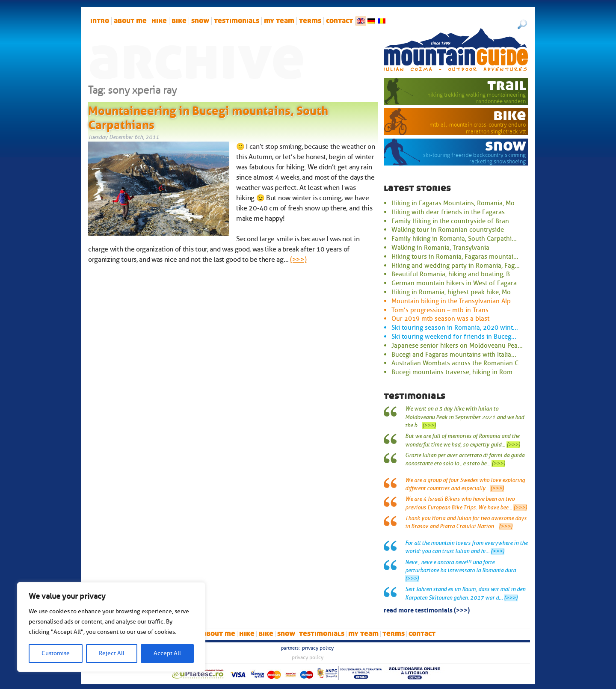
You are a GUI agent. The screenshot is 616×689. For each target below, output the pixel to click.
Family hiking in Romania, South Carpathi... (454, 239)
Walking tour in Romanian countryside (448, 230)
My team (279, 21)
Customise (56, 653)
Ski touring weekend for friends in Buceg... (454, 337)
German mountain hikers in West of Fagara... (457, 283)
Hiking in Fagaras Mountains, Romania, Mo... (456, 203)
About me (130, 21)
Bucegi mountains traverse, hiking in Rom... (455, 372)
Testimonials (237, 21)
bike (179, 21)
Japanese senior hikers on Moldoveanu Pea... (457, 346)
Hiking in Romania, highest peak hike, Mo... (454, 292)
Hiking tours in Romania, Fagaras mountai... (455, 257)
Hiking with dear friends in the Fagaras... (451, 212)
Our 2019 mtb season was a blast (440, 319)
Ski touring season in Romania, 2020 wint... (455, 328)
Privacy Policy (318, 648)
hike (159, 21)
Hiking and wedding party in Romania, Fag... (456, 266)
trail (507, 85)
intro (100, 21)
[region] (111, 627)
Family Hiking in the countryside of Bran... (453, 221)
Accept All (167, 653)
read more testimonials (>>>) (427, 609)
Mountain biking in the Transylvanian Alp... (454, 301)
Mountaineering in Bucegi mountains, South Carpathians (208, 116)
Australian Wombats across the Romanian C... (458, 363)
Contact (339, 21)
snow (200, 21)
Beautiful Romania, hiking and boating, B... (453, 274)
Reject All (112, 653)
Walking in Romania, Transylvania (440, 248)
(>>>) (298, 260)
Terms (310, 21)
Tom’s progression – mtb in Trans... (443, 310)
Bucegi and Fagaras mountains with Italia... (454, 355)
